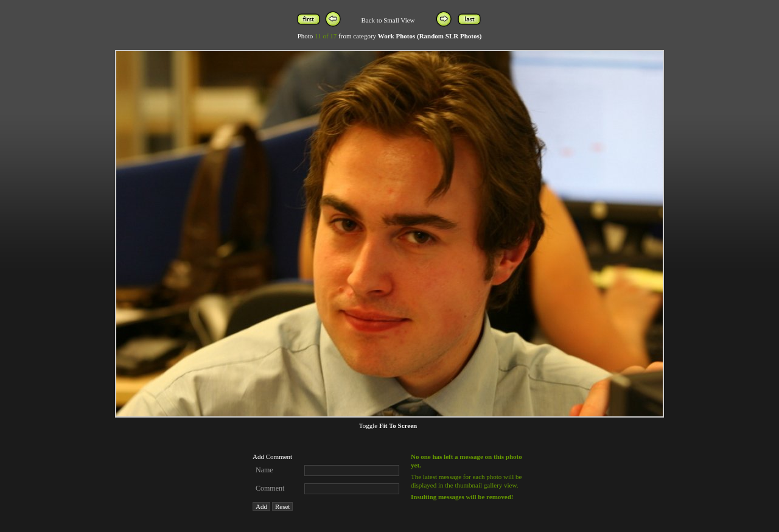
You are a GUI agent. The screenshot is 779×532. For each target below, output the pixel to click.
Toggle (388, 425)
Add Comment (272, 457)
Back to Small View (388, 20)
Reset (282, 506)
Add (261, 506)
